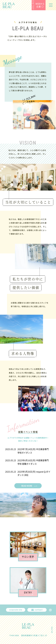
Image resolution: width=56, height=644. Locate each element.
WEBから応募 (40, 5)
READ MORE (27, 486)
